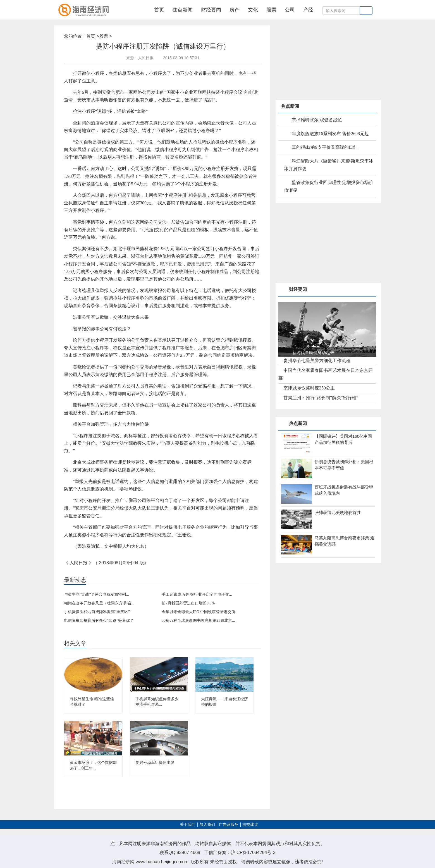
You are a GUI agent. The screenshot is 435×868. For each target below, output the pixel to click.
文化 (253, 10)
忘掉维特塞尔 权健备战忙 (317, 120)
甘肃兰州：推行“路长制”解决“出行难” (321, 398)
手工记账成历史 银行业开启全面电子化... (197, 595)
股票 (271, 10)
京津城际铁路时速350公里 (309, 388)
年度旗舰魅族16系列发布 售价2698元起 (330, 134)
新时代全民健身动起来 (313, 352)
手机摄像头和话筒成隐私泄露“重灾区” (97, 612)
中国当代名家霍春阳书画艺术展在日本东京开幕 (326, 374)
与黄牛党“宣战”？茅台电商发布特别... (96, 595)
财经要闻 (211, 10)
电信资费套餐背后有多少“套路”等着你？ (99, 620)
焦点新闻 (183, 10)
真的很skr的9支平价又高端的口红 (325, 147)
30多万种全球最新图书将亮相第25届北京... (198, 620)
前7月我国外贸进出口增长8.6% (188, 603)
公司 (290, 10)
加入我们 (207, 825)
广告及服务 (229, 825)
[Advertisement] (317, 60)
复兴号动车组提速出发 (155, 762)
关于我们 (188, 825)
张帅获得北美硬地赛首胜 (338, 512)
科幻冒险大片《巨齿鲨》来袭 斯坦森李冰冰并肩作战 (329, 165)
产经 (308, 10)
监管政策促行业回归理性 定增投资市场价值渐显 (329, 186)
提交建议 (250, 825)
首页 (159, 10)
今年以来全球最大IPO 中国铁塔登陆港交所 (199, 612)
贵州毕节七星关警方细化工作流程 (317, 361)
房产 (235, 10)
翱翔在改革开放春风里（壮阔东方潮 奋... (99, 603)
